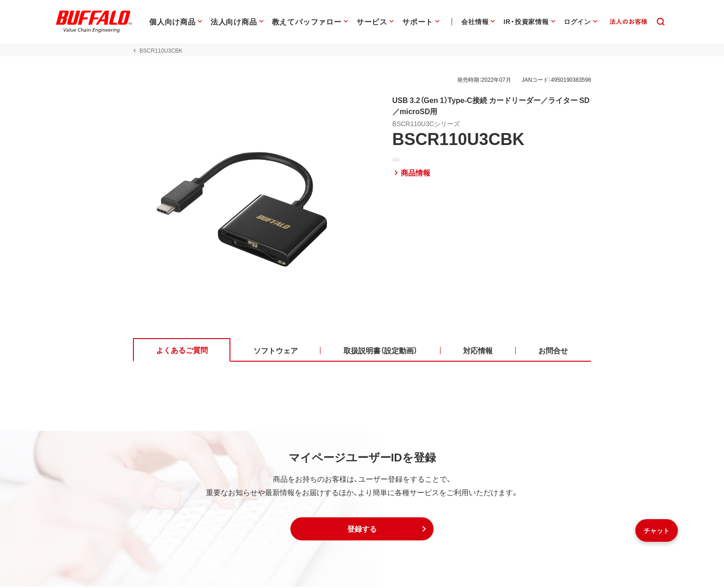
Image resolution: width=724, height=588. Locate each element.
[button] (362, 530)
